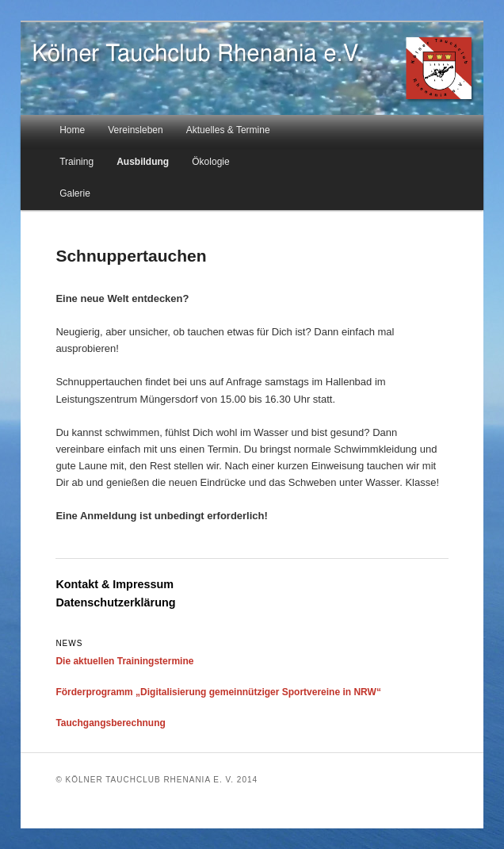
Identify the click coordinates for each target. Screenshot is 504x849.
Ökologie (210, 162)
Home (72, 130)
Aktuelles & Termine (228, 130)
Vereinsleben (135, 130)
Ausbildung (143, 162)
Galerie (75, 193)
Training (76, 162)
